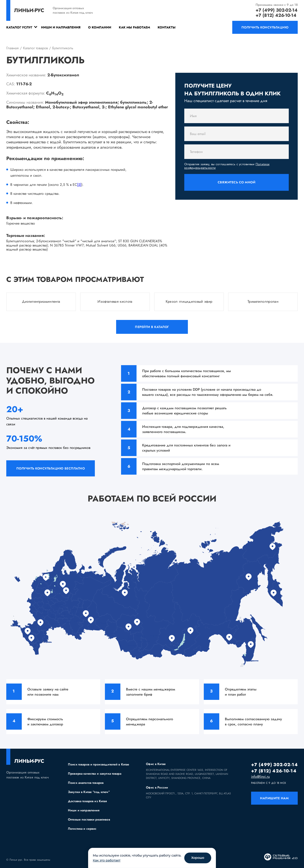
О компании (100, 27)
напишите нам (274, 798)
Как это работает (107, 860)
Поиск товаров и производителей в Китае (99, 764)
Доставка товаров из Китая (87, 801)
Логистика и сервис (82, 829)
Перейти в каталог (152, 327)
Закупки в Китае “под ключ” (89, 792)
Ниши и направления (61, 27)
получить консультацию (265, 27)
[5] (79, 185)
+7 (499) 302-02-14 (277, 10)
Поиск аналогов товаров (86, 783)
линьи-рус (29, 10)
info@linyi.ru (260, 777)
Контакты (167, 27)
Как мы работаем (134, 27)
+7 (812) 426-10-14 (276, 15)
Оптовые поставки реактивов (89, 819)
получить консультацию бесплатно (51, 468)
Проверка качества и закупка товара (95, 774)
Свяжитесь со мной (237, 182)
